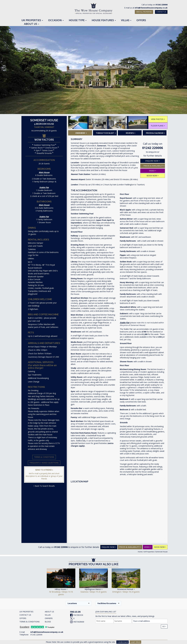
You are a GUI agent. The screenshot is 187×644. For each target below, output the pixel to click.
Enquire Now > (109, 547)
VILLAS (48, 615)
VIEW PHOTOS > (158, 119)
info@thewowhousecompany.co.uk (151, 8)
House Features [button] (104, 20)
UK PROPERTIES (26, 612)
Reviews (131, 133)
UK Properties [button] (32, 20)
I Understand (123, 642)
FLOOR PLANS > (158, 126)
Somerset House (161, 552)
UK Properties (149, 552)
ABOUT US (49, 612)
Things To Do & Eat (106, 133)
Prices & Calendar (155, 133)
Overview (81, 133)
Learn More (135, 642)
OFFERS (23, 618)
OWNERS (49, 618)
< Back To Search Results (44, 486)
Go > (164, 626)
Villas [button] (126, 20)
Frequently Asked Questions (44, 463)
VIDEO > (153, 171)
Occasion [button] (56, 20)
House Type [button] (78, 20)
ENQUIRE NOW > (153, 161)
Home (140, 552)
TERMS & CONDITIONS (30, 622)
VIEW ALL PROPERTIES (144, 12)
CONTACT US (161, 12)
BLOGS (48, 622)
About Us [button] (32, 24)
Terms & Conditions (44, 457)
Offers (141, 20)
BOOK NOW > (153, 176)
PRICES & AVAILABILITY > (154, 166)
